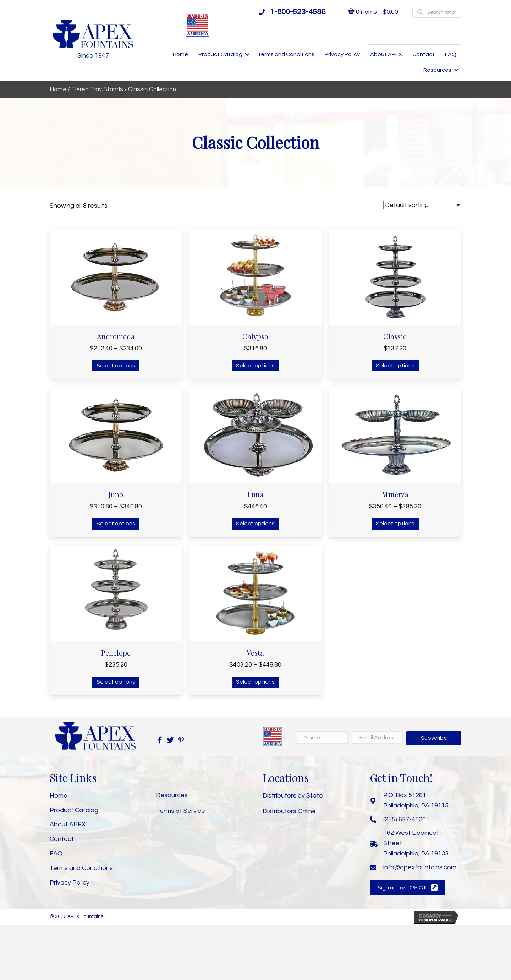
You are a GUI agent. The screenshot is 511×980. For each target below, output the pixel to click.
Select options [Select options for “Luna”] (255, 524)
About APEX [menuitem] (386, 54)
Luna (255, 494)
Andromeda (116, 336)
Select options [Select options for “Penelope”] (116, 682)
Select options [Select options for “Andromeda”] (116, 366)
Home (58, 89)
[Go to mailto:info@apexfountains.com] (416, 868)
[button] (247, 54)
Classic (395, 336)
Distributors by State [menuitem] (293, 796)
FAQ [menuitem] (451, 54)
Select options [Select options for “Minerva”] (395, 524)
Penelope (116, 653)
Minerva (395, 494)
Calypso (255, 336)
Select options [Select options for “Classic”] (395, 366)
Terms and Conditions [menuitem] (286, 54)
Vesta (255, 653)
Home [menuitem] (180, 54)
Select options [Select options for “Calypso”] (255, 366)
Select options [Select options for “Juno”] (116, 524)
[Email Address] (377, 738)
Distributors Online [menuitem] (289, 811)
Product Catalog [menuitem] (220, 54)
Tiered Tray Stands (97, 89)
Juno (116, 494)
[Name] (322, 738)
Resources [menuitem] (437, 70)
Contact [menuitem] (424, 54)
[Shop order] (422, 205)
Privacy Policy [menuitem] (342, 54)
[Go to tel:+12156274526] (416, 819)
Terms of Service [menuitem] (181, 811)
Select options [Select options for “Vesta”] (255, 682)
